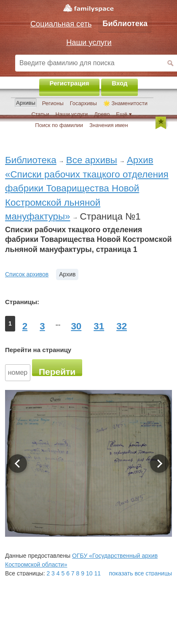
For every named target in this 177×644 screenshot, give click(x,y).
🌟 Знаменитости (125, 103)
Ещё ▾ (124, 114)
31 (99, 326)
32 (122, 326)
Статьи (40, 114)
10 (89, 573)
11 (97, 573)
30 (76, 326)
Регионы (53, 103)
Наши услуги (71, 114)
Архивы (26, 103)
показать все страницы (141, 573)
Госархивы (83, 103)
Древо (102, 114)
